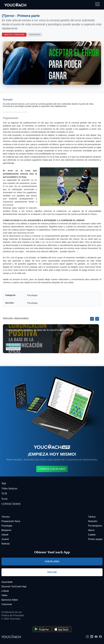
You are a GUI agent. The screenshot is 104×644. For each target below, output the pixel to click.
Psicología (35, 35)
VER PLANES (52, 561)
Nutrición (93, 521)
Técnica (6, 517)
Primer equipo (95, 539)
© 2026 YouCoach (11, 619)
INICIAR (52, 572)
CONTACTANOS (11, 504)
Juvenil (5, 539)
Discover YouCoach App (14, 586)
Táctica (92, 517)
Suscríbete (7, 582)
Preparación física (11, 521)
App (4, 483)
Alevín (91, 530)
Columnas (7, 604)
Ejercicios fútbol (10, 600)
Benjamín (6, 530)
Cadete (92, 535)
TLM (4, 494)
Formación (19, 35)
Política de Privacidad (13, 615)
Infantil (5, 535)
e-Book (5, 591)
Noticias (6, 544)
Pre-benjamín (95, 526)
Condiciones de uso (12, 612)
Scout (4, 499)
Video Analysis (9, 488)
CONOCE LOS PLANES (52, 469)
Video (4, 595)
